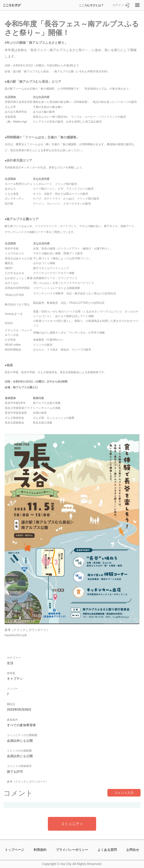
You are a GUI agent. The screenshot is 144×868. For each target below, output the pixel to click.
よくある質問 (107, 850)
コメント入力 (124, 793)
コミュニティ (72, 824)
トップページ (14, 850)
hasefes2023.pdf (16, 635)
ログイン (121, 5)
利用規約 (40, 850)
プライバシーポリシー (72, 850)
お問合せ (133, 850)
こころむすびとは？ (91, 5)
